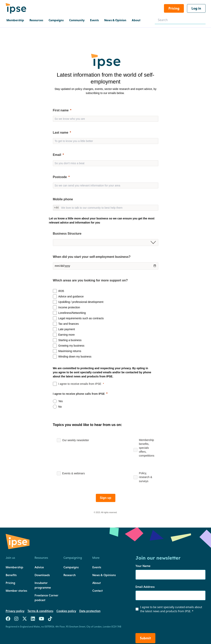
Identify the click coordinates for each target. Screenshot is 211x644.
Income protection (69, 307)
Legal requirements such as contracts (81, 318)
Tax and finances (69, 324)
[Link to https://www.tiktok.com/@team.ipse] (50, 619)
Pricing (10, 583)
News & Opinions (104, 575)
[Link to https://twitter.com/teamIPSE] (25, 619)
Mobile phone (63, 199)
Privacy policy (15, 611)
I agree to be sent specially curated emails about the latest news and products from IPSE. (171, 609)
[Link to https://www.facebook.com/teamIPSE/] (8, 619)
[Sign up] (106, 498)
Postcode (60, 177)
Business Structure (67, 234)
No (60, 407)
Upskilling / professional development (81, 302)
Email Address (145, 587)
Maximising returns (70, 351)
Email (57, 155)
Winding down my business (75, 357)
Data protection (90, 611)
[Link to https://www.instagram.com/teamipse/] (16, 619)
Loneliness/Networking (72, 313)
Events (97, 567)
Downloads (42, 575)
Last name (61, 133)
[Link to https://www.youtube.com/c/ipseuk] (41, 619)
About (97, 583)
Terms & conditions (40, 611)
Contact (97, 591)
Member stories (16, 591)
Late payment (67, 329)
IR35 (61, 291)
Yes (61, 401)
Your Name (143, 566)
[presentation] (159, 624)
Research (70, 575)
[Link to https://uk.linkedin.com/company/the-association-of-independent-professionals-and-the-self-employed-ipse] (33, 619)
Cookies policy (66, 611)
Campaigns (71, 567)
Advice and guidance (71, 296)
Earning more (67, 335)
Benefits (11, 575)
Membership (14, 567)
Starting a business (70, 340)
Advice (39, 567)
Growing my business (71, 346)
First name (61, 110)
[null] (106, 133)
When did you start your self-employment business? (92, 257)
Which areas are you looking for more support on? (90, 280)
